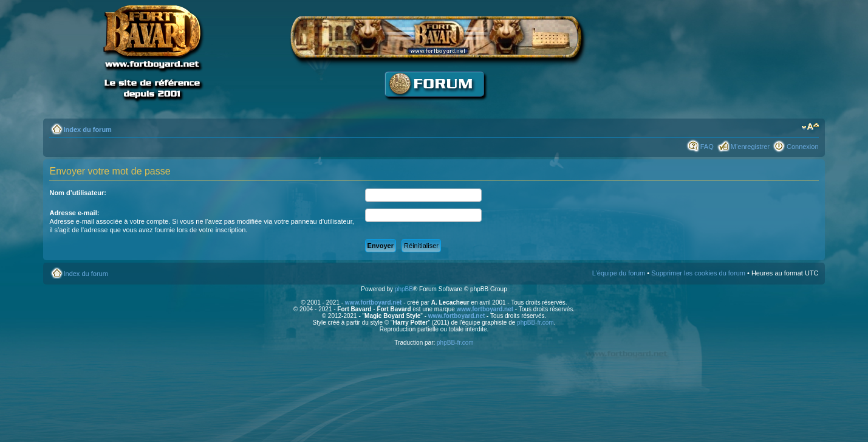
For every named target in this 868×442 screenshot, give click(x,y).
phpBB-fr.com (535, 323)
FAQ (707, 147)
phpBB (404, 289)
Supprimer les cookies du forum (698, 273)
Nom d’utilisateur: (78, 193)
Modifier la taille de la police (810, 127)
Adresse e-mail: (74, 213)
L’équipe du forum (619, 273)
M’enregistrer (750, 147)
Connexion (803, 147)
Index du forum (87, 129)
